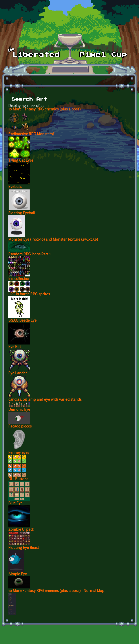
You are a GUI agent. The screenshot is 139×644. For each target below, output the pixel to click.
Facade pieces (20, 427)
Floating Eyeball (22, 213)
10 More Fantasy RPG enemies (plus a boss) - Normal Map (56, 591)
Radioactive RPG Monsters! (31, 134)
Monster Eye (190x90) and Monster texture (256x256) (53, 240)
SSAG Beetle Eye (22, 321)
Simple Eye (18, 574)
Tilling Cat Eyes (21, 161)
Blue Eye (15, 503)
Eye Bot (15, 347)
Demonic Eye (19, 410)
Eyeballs (15, 187)
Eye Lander (18, 373)
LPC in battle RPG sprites (29, 294)
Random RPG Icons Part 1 (29, 254)
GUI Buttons (18, 479)
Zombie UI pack (21, 530)
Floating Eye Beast (24, 548)
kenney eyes (19, 453)
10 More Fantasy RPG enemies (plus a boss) (44, 110)
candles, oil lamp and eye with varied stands (45, 400)
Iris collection (19, 279)
